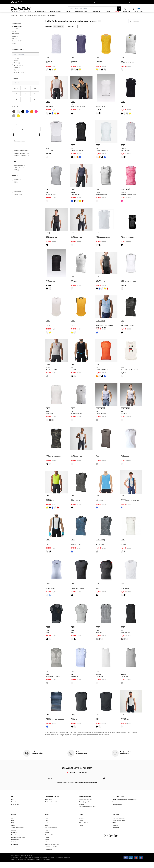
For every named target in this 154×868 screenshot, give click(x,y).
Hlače (13, 829)
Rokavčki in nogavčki (17, 841)
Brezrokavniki (15, 845)
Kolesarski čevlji (83, 829)
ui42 (29, 863)
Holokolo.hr (39, 865)
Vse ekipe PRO (117, 833)
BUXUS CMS (22, 863)
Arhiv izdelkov (15, 810)
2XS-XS (16, 94)
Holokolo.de (31, 865)
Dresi (13, 826)
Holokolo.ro (67, 863)
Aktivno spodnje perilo (17, 833)
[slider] (14, 141)
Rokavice (14, 836)
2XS (35, 94)
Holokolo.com (22, 865)
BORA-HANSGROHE (119, 824)
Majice (47, 845)
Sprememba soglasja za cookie (88, 812)
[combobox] (140, 9)
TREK (114, 829)
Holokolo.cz (43, 863)
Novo (13, 824)
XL (35, 105)
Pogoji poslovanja (117, 810)
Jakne (13, 831)
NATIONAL (116, 831)
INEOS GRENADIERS (119, 826)
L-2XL (16, 100)
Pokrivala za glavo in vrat (18, 843)
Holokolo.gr (47, 865)
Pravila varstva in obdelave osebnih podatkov (125, 805)
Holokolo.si (14, 865)
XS (25, 100)
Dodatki (81, 826)
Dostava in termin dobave (52, 808)
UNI (25, 94)
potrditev (104, 784)
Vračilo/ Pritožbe (83, 810)
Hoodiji (47, 843)
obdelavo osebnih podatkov (88, 788)
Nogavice (14, 838)
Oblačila (81, 824)
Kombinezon (15, 850)
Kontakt (13, 808)
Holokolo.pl (51, 863)
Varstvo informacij (117, 808)
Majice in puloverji (16, 848)
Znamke (81, 831)
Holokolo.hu (59, 863)
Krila (46, 848)
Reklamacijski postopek (85, 805)
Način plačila (49, 805)
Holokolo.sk (35, 863)
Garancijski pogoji (84, 808)
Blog (13, 805)
